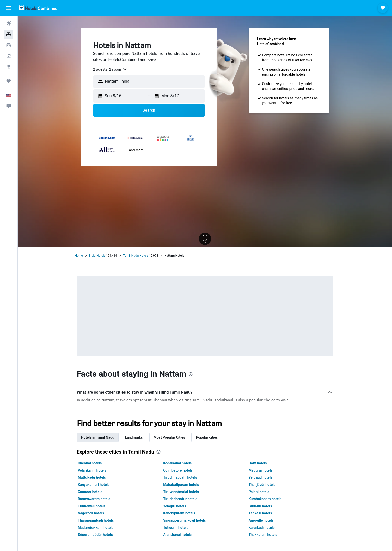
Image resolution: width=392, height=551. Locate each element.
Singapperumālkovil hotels (184, 520)
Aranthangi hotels (177, 535)
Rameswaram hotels (94, 499)
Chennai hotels (90, 463)
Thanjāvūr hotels (262, 485)
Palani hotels (259, 492)
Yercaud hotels (261, 477)
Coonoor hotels (90, 492)
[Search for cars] (9, 45)
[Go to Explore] (9, 66)
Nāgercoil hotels (91, 513)
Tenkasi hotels (260, 513)
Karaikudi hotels (262, 528)
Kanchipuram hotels (179, 513)
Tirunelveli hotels (92, 506)
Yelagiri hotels (175, 506)
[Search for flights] (9, 23)
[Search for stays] (9, 34)
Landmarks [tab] (134, 437)
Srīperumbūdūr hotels (95, 535)
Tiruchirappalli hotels (180, 477)
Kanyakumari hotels (94, 485)
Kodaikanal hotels (177, 463)
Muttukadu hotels (92, 477)
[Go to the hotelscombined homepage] (38, 8)
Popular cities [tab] (207, 437)
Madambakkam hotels (96, 528)
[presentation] (191, 374)
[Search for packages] (9, 56)
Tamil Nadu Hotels (136, 256)
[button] (9, 8)
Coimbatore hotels (178, 470)
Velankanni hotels (92, 470)
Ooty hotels (258, 463)
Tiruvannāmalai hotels (181, 492)
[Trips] (9, 81)
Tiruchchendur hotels (180, 499)
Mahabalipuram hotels (181, 485)
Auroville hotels (261, 520)
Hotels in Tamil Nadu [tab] (98, 437)
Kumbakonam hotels (265, 499)
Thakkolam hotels (263, 535)
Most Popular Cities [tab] (169, 437)
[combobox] (110, 69)
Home (79, 256)
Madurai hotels (261, 470)
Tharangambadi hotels (96, 520)
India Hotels (97, 256)
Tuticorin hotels (176, 528)
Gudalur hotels (260, 506)
